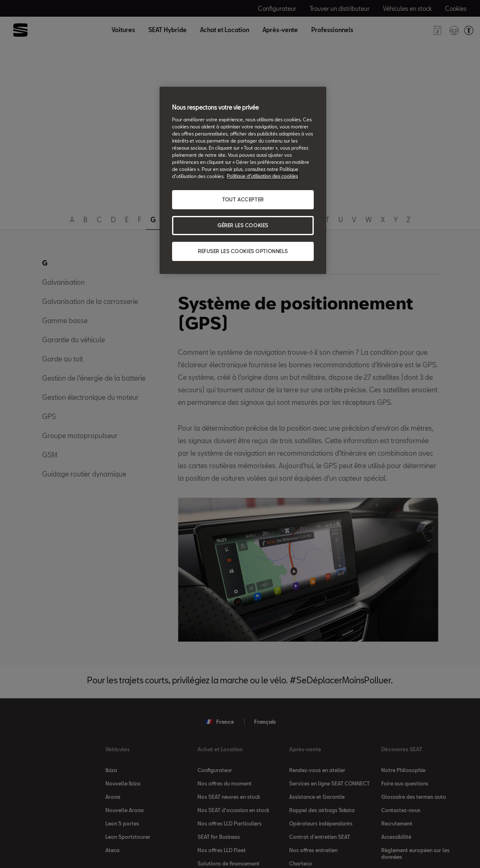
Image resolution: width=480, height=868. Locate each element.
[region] (243, 180)
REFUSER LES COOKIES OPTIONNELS (243, 251)
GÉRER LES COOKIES (243, 225)
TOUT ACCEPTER (243, 199)
